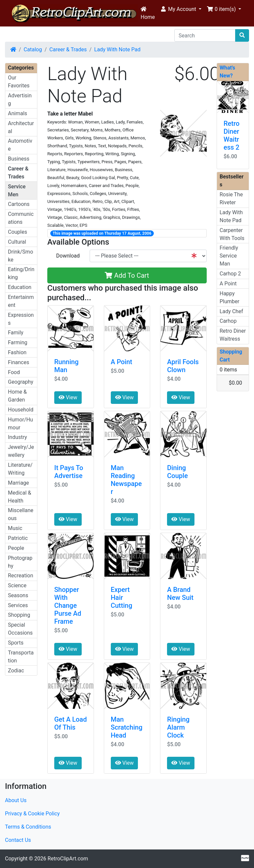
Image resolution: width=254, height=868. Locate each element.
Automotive (20, 145)
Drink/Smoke (21, 256)
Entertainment (21, 301)
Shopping (19, 615)
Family (16, 333)
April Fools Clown (183, 366)
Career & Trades (68, 49)
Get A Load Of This (70, 723)
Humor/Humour (21, 424)
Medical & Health (20, 497)
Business (19, 159)
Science (17, 585)
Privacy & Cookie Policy (32, 814)
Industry (18, 437)
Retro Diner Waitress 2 (232, 135)
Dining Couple (177, 472)
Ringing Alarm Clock (178, 727)
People (16, 548)
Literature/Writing (20, 469)
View (68, 397)
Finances (19, 362)
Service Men (17, 191)
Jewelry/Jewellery (21, 451)
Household (21, 410)
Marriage (19, 483)
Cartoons (19, 204)
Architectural (21, 127)
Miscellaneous (21, 514)
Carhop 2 (230, 274)
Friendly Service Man (229, 256)
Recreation (21, 576)
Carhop (228, 321)
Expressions (21, 319)
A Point (122, 362)
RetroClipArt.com (68, 859)
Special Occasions (20, 629)
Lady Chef (231, 311)
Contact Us (18, 840)
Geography (21, 382)
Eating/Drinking (21, 273)
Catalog (33, 49)
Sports (16, 643)
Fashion (17, 352)
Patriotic (18, 538)
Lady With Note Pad (117, 49)
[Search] (205, 35)
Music (15, 528)
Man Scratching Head (127, 727)
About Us (16, 800)
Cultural (17, 242)
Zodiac (16, 671)
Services (18, 605)
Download (68, 256)
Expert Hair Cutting (122, 598)
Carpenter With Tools (232, 234)
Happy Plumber (230, 297)
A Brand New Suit (180, 594)
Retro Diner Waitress (233, 335)
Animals (18, 113)
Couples (18, 232)
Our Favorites (19, 82)
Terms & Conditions (28, 827)
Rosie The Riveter (231, 198)
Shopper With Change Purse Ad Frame (68, 605)
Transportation (21, 657)
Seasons (18, 595)
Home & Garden (17, 396)
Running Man (66, 366)
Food (14, 372)
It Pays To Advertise (69, 472)
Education (20, 287)
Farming (18, 342)
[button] (181, 9)
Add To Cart (127, 275)
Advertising (20, 99)
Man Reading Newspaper (126, 480)
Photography (20, 562)
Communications (21, 218)
